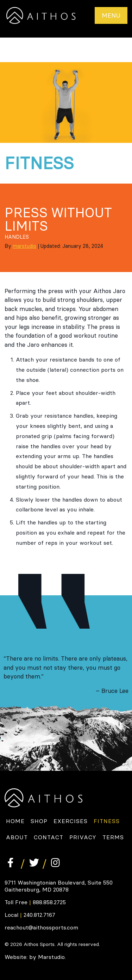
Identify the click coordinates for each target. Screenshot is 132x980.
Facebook (11, 863)
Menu (111, 15)
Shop (39, 821)
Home (15, 821)
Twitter (33, 863)
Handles (17, 237)
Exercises (71, 821)
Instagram (55, 863)
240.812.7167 (39, 915)
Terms (113, 837)
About (17, 837)
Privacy (83, 837)
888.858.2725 (49, 902)
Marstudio (51, 957)
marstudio (24, 246)
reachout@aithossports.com (41, 927)
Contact (49, 837)
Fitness (107, 821)
